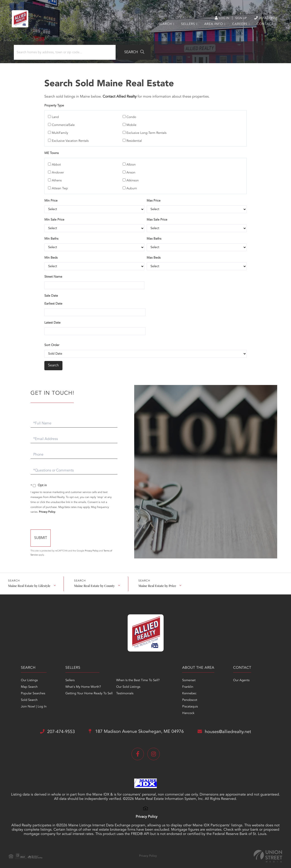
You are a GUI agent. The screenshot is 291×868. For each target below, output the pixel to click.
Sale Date (51, 292)
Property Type (54, 107)
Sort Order (52, 341)
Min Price (51, 197)
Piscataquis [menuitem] (190, 702)
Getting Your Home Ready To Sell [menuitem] (87, 689)
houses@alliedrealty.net (227, 727)
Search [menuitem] (164, 26)
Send (57, 534)
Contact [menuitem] (263, 26)
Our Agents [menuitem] (243, 676)
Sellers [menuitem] (186, 26)
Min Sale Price (55, 216)
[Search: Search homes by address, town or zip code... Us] (61, 54)
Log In (216, 18)
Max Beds (154, 254)
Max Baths (154, 235)
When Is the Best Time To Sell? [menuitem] (136, 676)
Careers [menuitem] (238, 26)
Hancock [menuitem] (188, 709)
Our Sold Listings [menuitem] (127, 683)
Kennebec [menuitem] (189, 689)
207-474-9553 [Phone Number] (262, 18)
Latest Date (53, 319)
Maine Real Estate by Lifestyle (29, 581)
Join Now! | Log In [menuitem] (31, 702)
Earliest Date (54, 300)
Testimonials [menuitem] (123, 689)
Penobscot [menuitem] (190, 696)
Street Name (54, 273)
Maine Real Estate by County (94, 581)
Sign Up (236, 18)
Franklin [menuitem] (188, 683)
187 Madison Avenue (136, 727)
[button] (125, 54)
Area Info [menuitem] (212, 26)
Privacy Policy (49, 508)
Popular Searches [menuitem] (30, 689)
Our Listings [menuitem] (26, 676)
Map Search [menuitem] (26, 683)
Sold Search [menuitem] (26, 696)
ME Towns (52, 149)
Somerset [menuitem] (189, 676)
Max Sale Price (157, 216)
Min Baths (52, 235)
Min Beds (51, 254)
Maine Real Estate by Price (157, 581)
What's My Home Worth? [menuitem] (82, 683)
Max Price (154, 197)
